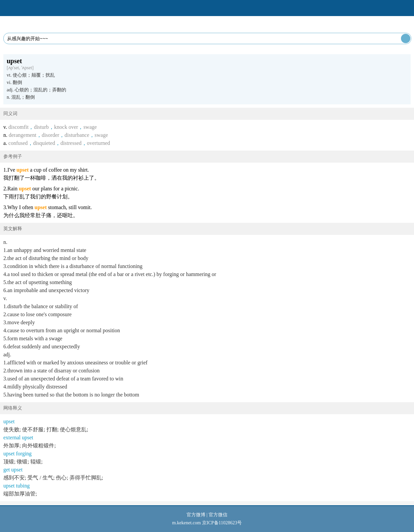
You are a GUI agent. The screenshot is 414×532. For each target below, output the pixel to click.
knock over (66, 127)
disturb (41, 127)
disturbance (77, 135)
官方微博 (196, 515)
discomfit (18, 127)
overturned (98, 143)
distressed (71, 143)
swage (90, 127)
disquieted (44, 143)
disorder (50, 135)
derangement (23, 135)
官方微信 (218, 515)
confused (18, 143)
